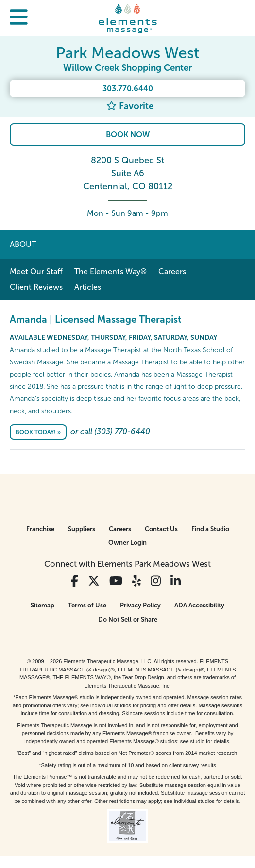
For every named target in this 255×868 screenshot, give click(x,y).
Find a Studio (210, 529)
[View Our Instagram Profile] (156, 581)
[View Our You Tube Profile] (116, 581)
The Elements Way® (110, 271)
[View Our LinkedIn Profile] (176, 581)
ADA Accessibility (199, 605)
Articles (88, 287)
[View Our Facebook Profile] (75, 581)
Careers (172, 271)
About (23, 244)
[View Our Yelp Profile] (136, 581)
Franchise (40, 529)
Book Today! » (38, 432)
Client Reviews (36, 287)
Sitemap (42, 605)
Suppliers (82, 529)
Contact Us (161, 529)
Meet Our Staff (36, 271)
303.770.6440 (128, 89)
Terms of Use (87, 605)
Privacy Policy (140, 605)
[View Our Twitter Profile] (94, 581)
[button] (19, 18)
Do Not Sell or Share (128, 619)
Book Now (128, 135)
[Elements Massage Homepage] (128, 18)
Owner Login (127, 543)
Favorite (130, 106)
